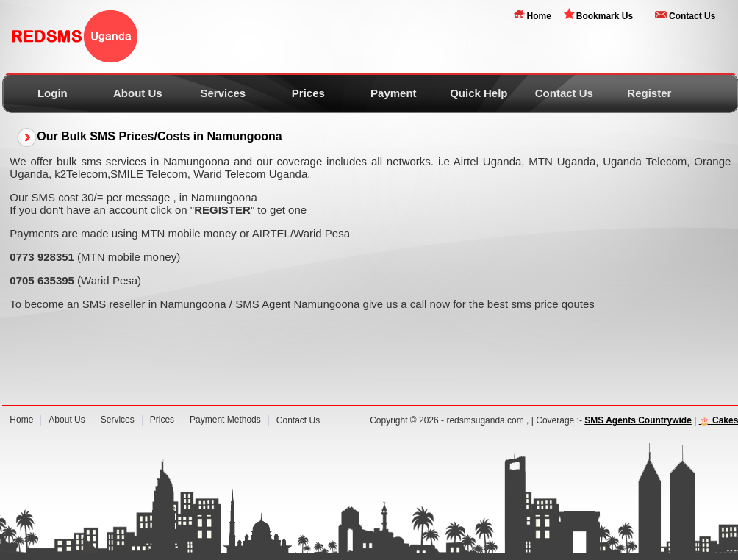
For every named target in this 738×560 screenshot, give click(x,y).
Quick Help (479, 93)
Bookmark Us (605, 16)
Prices (308, 93)
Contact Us (692, 16)
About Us (138, 93)
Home (538, 16)
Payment (394, 93)
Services (223, 93)
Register (649, 93)
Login (53, 93)
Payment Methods (225, 420)
